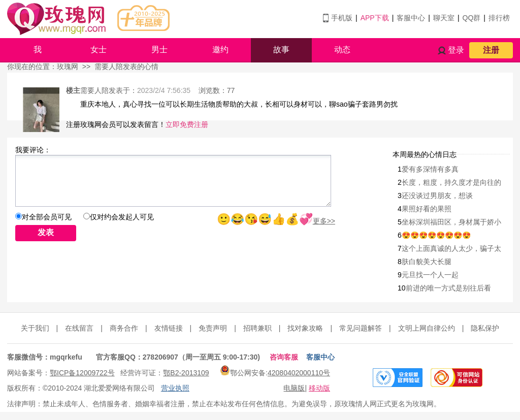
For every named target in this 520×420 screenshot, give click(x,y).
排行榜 (499, 18)
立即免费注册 (187, 124)
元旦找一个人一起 (430, 275)
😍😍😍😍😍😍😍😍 (436, 235)
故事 (281, 50)
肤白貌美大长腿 (427, 262)
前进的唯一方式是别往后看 (448, 288)
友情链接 (169, 328)
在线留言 (79, 328)
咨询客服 (284, 357)
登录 (456, 50)
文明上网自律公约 (427, 328)
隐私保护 (485, 328)
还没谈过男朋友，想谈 (437, 196)
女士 (99, 50)
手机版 (342, 18)
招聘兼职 (257, 328)
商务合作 (124, 328)
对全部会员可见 (47, 217)
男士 (159, 50)
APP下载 (375, 18)
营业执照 (175, 388)
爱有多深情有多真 (430, 169)
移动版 (319, 388)
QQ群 (472, 18)
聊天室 (444, 18)
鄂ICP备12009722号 (82, 373)
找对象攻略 (305, 328)
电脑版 (294, 388)
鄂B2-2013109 (186, 373)
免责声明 (213, 328)
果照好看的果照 (427, 209)
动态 (342, 50)
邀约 (220, 50)
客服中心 (411, 18)
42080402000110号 (299, 373)
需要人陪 (94, 90)
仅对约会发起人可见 (122, 217)
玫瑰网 (68, 67)
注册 (491, 50)
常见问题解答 (361, 328)
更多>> (324, 221)
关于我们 (35, 328)
